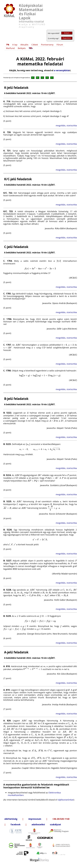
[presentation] (4, 111)
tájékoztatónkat (66, 800)
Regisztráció (67, 38)
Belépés (67, 33)
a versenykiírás (62, 70)
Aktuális (24, 45)
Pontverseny (47, 45)
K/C (38, 78)
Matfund (10, 48)
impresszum (35, 819)
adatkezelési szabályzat (46, 824)
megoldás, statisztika (66, 125)
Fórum (60, 45)
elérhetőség (11, 819)
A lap (15, 45)
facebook (15, 824)
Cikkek (35, 45)
